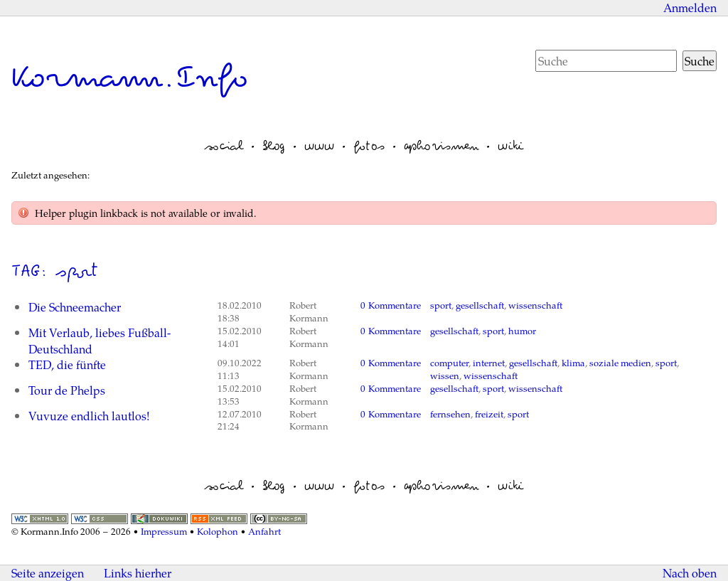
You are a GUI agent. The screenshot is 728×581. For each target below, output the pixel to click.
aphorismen (441, 146)
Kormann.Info (130, 78)
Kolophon (218, 531)
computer (449, 363)
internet (489, 363)
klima (573, 363)
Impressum (164, 531)
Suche (700, 61)
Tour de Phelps (67, 390)
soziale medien (620, 363)
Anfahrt (264, 531)
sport (441, 305)
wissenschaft (535, 305)
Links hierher (138, 573)
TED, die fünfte (67, 364)
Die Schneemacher (75, 307)
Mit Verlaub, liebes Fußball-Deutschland (100, 340)
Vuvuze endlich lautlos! (89, 416)
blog (274, 146)
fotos (369, 146)
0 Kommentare (391, 305)
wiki (510, 146)
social (224, 146)
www (319, 146)
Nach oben (690, 573)
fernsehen (450, 414)
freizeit (489, 414)
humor (522, 331)
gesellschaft (480, 305)
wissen (445, 375)
